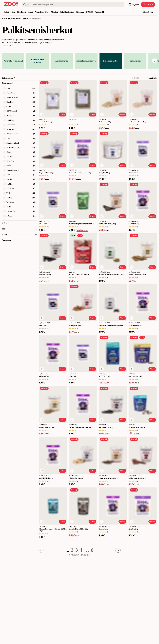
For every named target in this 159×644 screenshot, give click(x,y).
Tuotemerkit (100, 12)
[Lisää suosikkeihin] (42, 114)
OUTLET (90, 12)
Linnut (30, 12)
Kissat (13, 12)
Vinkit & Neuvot (149, 12)
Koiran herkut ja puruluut (20, 18)
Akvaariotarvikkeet (42, 12)
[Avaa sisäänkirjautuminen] (134, 4)
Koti (3, 18)
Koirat (6, 12)
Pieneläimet (21, 12)
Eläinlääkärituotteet (67, 12)
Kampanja (80, 12)
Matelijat (54, 12)
